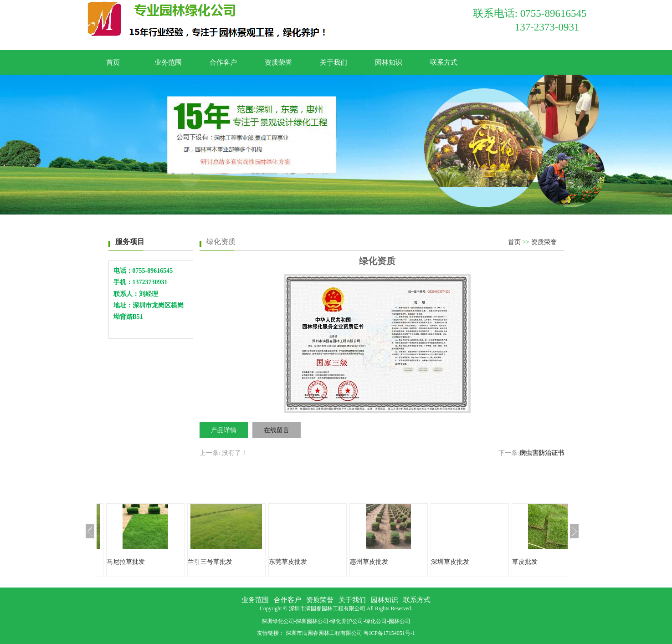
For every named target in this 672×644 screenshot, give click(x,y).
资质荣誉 (278, 62)
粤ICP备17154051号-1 (389, 633)
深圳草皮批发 (450, 562)
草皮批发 (525, 562)
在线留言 (277, 430)
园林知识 (389, 62)
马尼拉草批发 (126, 562)
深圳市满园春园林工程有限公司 (324, 633)
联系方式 (444, 62)
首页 (113, 62)
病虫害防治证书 (542, 453)
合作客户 (223, 62)
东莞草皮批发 (288, 562)
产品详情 (224, 430)
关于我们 (333, 62)
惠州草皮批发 (369, 562)
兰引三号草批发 (210, 562)
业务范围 (168, 62)
